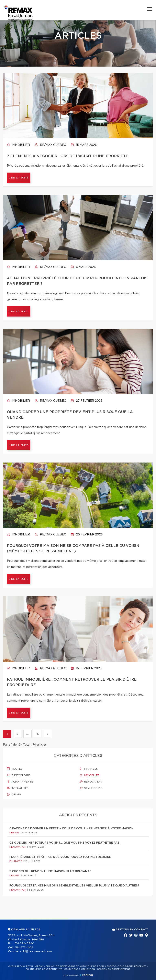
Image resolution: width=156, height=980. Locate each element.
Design (14, 795)
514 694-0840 (24, 944)
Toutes (15, 769)
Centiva (87, 975)
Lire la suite (19, 178)
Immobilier (18, 145)
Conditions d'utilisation (80, 969)
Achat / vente (20, 782)
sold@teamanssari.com (36, 952)
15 (38, 734)
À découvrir (19, 775)
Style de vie (91, 788)
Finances (89, 769)
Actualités (18, 788)
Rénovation (91, 782)
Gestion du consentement (114, 969)
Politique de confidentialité (44, 969)
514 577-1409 (24, 948)
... (27, 734)
